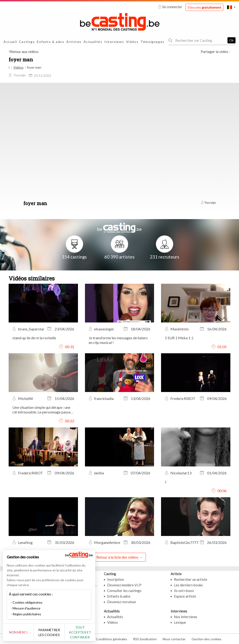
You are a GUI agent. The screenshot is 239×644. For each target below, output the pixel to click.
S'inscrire (204, 7)
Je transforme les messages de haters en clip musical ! (118, 340)
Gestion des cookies (207, 639)
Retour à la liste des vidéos (117, 557)
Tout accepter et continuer (84, 632)
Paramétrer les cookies (52, 632)
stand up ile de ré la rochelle (34, 338)
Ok (231, 40)
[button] (231, 7)
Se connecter (170, 7)
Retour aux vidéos (24, 51)
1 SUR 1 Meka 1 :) (179, 338)
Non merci (19, 632)
